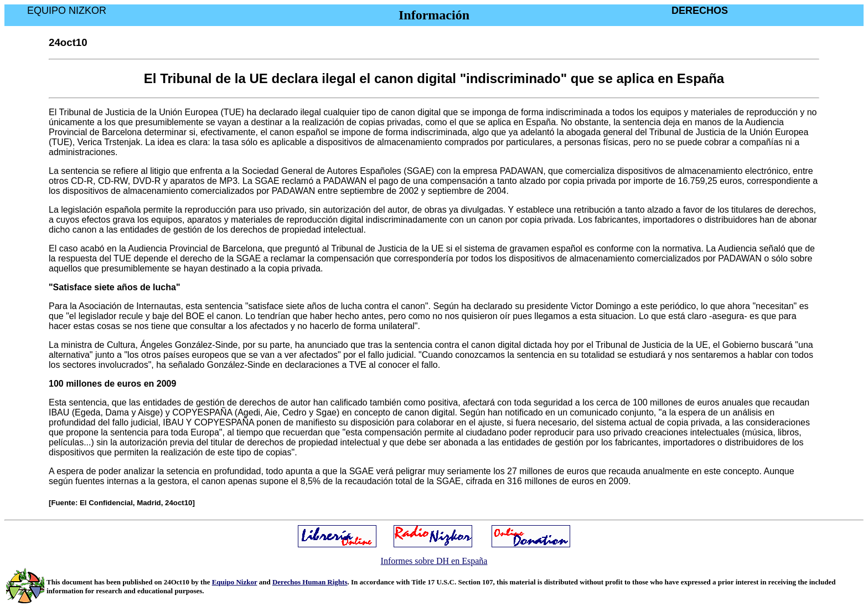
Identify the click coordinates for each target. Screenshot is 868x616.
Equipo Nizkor (235, 582)
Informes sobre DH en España (434, 561)
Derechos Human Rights (310, 582)
